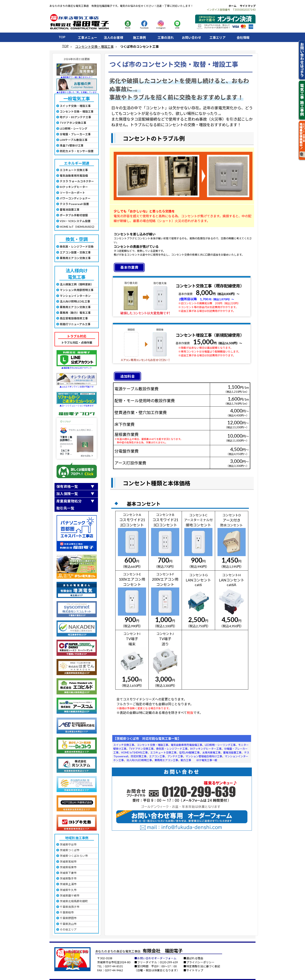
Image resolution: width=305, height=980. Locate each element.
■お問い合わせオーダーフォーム (155, 958)
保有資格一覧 (67, 486)
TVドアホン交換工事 (141, 749)
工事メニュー (88, 37)
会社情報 (243, 37)
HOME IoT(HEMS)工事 (134, 752)
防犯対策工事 (139, 756)
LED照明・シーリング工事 (220, 745)
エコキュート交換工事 (163, 752)
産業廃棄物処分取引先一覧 (69, 505)
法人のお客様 (113, 37)
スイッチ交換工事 (124, 745)
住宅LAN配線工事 (189, 752)
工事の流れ (166, 37)
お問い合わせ (192, 37)
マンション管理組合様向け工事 (204, 756)
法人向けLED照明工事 (139, 760)
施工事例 (139, 37)
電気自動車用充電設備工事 (187, 745)
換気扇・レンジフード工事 (172, 749)
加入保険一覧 (67, 494)
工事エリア (217, 37)
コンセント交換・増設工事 (94, 47)
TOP (62, 37)
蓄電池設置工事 (232, 752)
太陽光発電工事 (211, 752)
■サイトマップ (193, 970)
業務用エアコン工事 (166, 760)
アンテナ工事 (175, 756)
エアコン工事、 (158, 756)
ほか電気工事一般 (207, 760)
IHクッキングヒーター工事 (206, 749)
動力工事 (186, 760)
